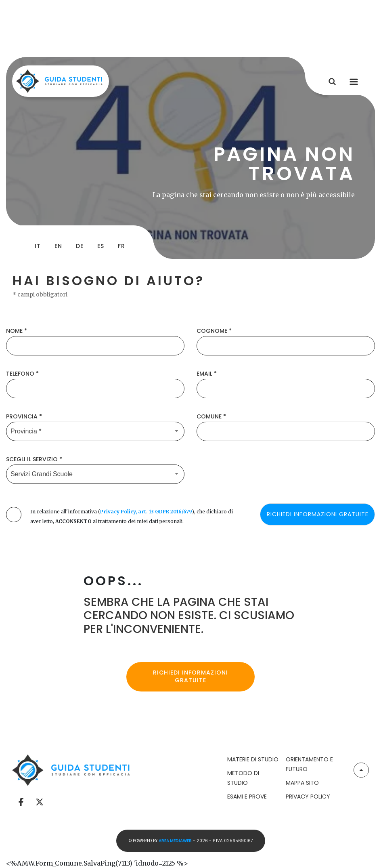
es (101, 246)
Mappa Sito (302, 783)
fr (121, 246)
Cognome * (214, 331)
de (80, 246)
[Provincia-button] (95, 431)
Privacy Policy (308, 797)
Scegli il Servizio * (34, 459)
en (58, 246)
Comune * (211, 416)
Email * (207, 374)
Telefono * (22, 374)
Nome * (17, 331)
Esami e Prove (247, 797)
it (38, 246)
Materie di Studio (253, 759)
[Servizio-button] (95, 474)
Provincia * (24, 416)
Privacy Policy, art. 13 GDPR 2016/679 (146, 512)
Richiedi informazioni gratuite (190, 677)
